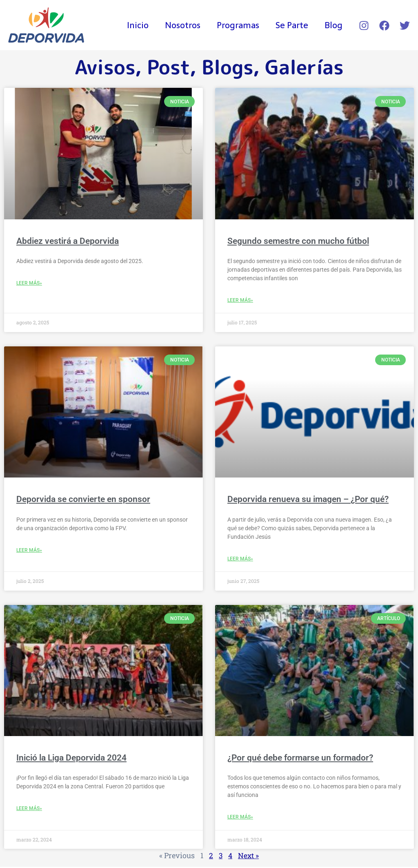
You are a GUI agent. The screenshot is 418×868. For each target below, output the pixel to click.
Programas (236, 25)
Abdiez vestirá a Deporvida (68, 241)
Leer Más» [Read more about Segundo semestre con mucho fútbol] (240, 301)
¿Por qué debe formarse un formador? (300, 759)
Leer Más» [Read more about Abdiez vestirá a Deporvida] (29, 283)
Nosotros (180, 25)
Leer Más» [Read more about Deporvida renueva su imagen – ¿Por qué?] (240, 560)
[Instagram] (364, 26)
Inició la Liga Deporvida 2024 (71, 759)
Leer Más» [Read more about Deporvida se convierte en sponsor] (29, 551)
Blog (333, 25)
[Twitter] (405, 26)
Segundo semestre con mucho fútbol (298, 241)
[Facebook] (384, 26)
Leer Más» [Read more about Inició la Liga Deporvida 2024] (29, 810)
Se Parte (291, 25)
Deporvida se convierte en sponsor (83, 500)
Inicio (134, 25)
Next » (249, 857)
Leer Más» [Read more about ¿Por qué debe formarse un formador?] (240, 818)
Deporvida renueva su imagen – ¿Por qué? (308, 500)
